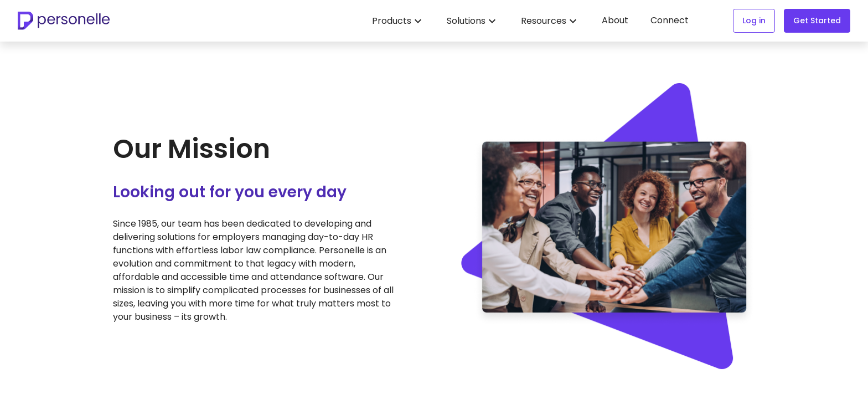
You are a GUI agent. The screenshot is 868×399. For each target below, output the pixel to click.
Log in (754, 21)
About (615, 20)
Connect (670, 20)
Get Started (817, 21)
